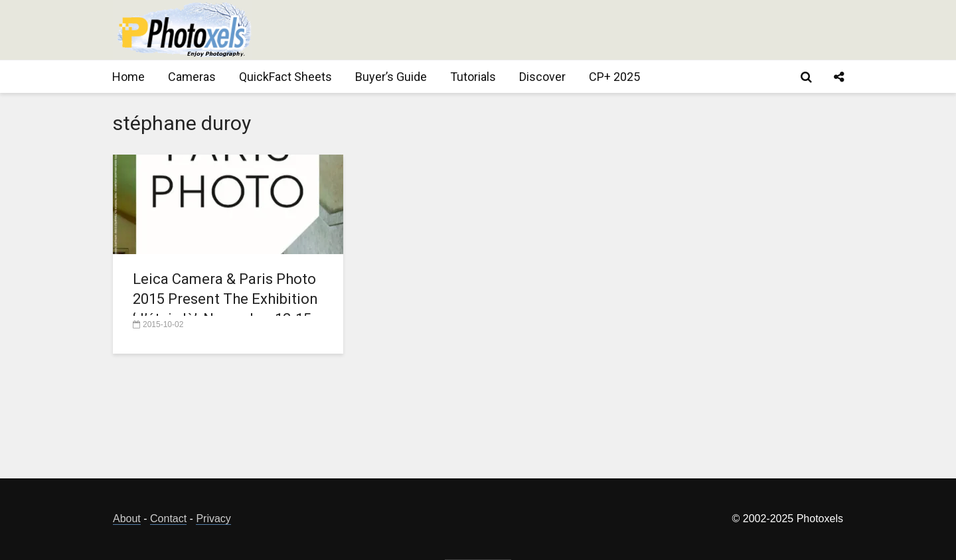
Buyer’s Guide (391, 77)
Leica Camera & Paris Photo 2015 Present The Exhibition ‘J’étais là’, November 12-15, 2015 (225, 309)
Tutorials (473, 77)
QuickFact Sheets (285, 77)
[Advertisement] (601, 30)
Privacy (213, 519)
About (127, 519)
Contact (168, 519)
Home (128, 77)
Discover (542, 77)
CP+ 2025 (614, 77)
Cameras (192, 77)
